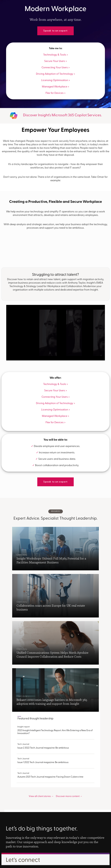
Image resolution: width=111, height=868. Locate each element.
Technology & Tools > (56, 55)
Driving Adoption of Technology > (56, 74)
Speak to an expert (56, 31)
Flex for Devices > (56, 93)
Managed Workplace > (56, 87)
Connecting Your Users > (56, 68)
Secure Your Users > (56, 61)
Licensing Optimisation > (56, 80)
